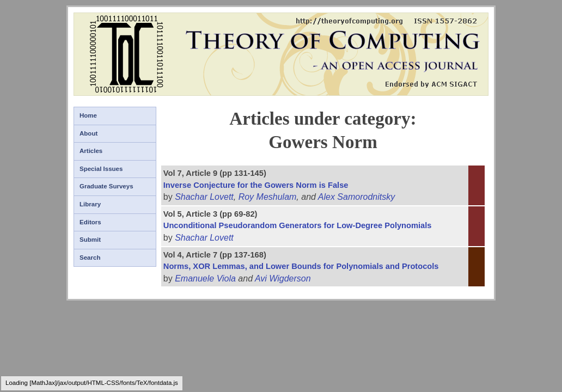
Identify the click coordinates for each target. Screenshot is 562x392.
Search (90, 258)
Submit (90, 240)
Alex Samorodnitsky (356, 197)
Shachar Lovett (204, 197)
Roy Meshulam (268, 197)
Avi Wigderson (283, 278)
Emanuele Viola (205, 278)
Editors (90, 222)
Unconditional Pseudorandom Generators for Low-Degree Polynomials (298, 225)
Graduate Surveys (106, 186)
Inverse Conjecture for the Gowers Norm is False (256, 185)
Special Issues (101, 169)
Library (90, 204)
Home (88, 115)
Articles (91, 151)
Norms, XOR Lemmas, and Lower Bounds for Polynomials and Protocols (301, 266)
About (88, 133)
